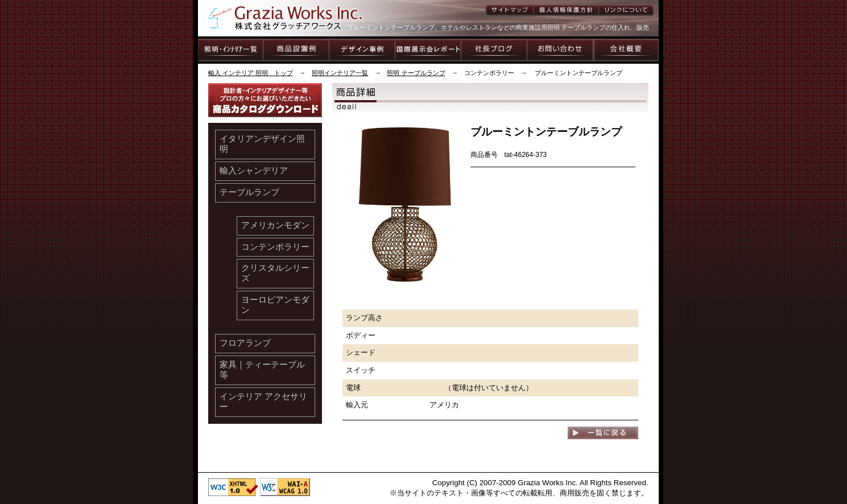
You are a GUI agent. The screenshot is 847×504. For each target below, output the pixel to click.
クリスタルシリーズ (275, 273)
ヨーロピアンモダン (275, 305)
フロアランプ (245, 343)
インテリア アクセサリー (263, 402)
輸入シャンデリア (254, 171)
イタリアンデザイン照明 (262, 144)
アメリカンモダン (275, 225)
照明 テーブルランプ (416, 73)
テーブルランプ (249, 192)
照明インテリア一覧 (340, 73)
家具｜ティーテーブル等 (262, 370)
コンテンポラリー (275, 247)
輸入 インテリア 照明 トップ (251, 73)
